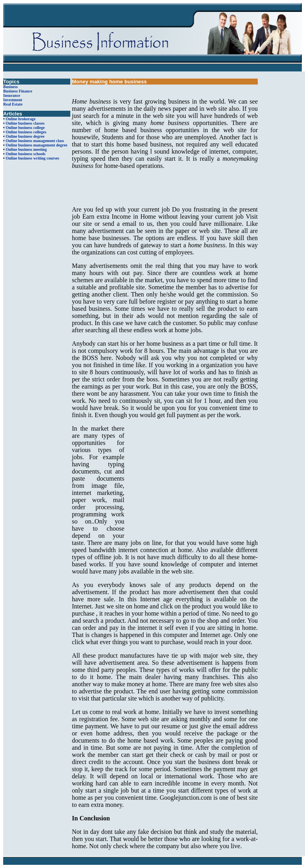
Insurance (12, 95)
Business (11, 87)
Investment (13, 100)
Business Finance (18, 91)
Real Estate (13, 104)
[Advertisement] (165, 188)
